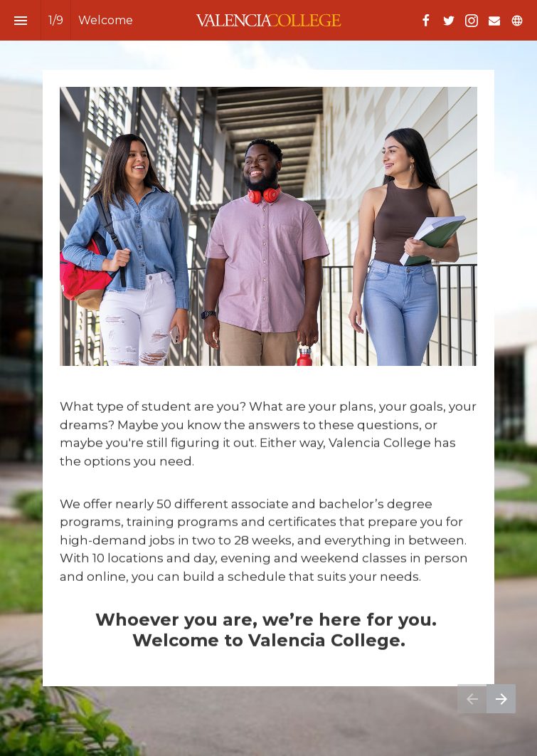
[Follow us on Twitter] (449, 21)
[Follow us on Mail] (494, 21)
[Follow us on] (517, 21)
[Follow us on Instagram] (472, 21)
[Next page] (501, 699)
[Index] (20, 20)
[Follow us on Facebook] (426, 21)
